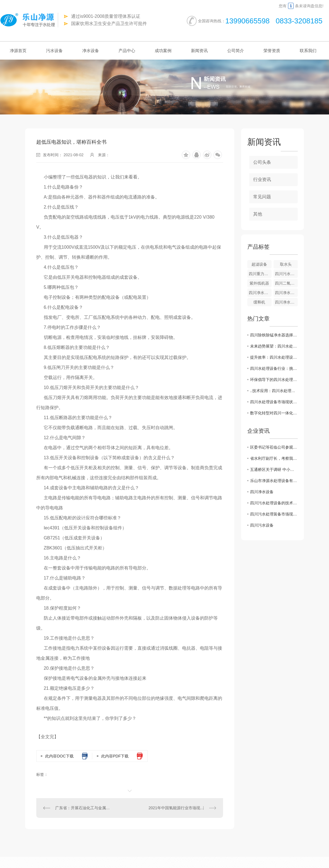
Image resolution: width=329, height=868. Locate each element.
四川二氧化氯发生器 (286, 283)
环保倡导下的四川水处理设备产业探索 (274, 380)
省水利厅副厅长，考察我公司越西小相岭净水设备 (274, 458)
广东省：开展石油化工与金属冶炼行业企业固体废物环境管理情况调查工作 (83, 808)
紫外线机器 (259, 283)
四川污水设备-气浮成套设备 (286, 274)
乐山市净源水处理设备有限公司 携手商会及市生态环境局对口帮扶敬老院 (274, 481)
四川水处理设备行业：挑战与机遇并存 (274, 368)
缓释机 (259, 302)
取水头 (286, 264)
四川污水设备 (262, 525)
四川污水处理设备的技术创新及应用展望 (274, 503)
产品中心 (127, 51)
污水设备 (54, 51)
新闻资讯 (199, 51)
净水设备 (91, 51)
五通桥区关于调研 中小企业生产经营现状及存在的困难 (274, 470)
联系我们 (308, 51)
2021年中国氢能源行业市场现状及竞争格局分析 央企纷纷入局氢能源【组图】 (182, 808)
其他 (258, 214)
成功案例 (163, 51)
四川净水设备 (262, 492)
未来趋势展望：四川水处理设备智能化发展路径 (274, 346)
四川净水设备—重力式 (286, 293)
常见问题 (262, 197)
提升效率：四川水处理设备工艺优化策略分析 (274, 357)
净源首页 (18, 51)
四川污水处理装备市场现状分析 (274, 514)
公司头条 (262, 162)
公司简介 (236, 51)
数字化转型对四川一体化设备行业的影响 (274, 413)
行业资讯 (262, 179)
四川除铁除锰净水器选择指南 (274, 335)
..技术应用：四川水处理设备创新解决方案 (274, 391)
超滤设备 (259, 264)
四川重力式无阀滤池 (260, 274)
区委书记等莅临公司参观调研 (274, 447)
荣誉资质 (272, 51)
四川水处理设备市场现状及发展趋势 (274, 402)
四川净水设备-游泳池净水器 (286, 302)
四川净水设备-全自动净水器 (260, 293)
